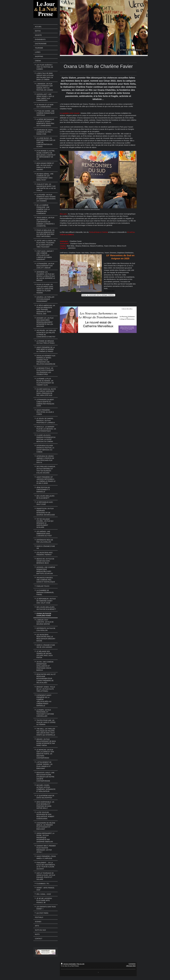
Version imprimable (68, 964)
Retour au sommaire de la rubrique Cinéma (97, 295)
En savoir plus (109, 291)
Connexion (132, 964)
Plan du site (81, 964)
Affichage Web (131, 966)
